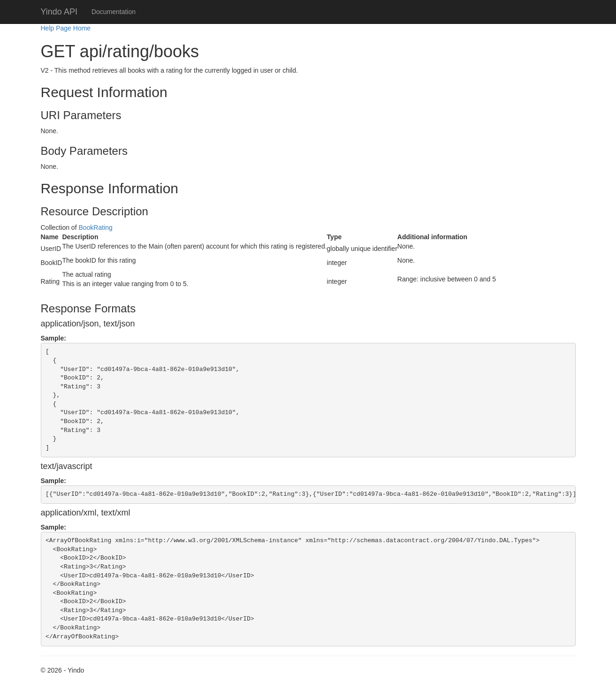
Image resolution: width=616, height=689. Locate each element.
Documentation (114, 12)
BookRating (95, 227)
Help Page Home (66, 28)
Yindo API (59, 12)
